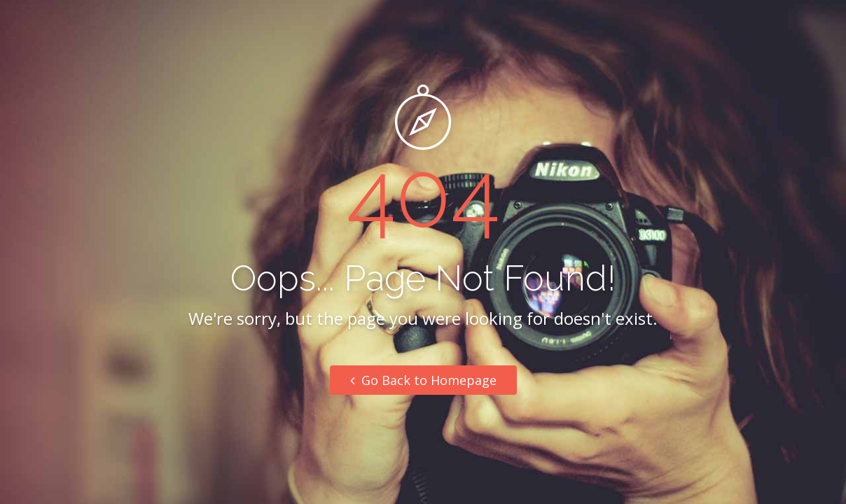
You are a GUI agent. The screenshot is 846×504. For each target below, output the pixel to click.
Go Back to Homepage (423, 380)
